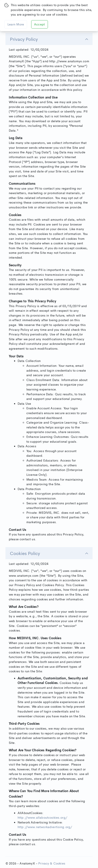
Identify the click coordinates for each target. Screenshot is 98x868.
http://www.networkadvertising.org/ (45, 827)
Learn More (16, 24)
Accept (39, 24)
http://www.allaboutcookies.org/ (42, 817)
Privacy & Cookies (52, 863)
